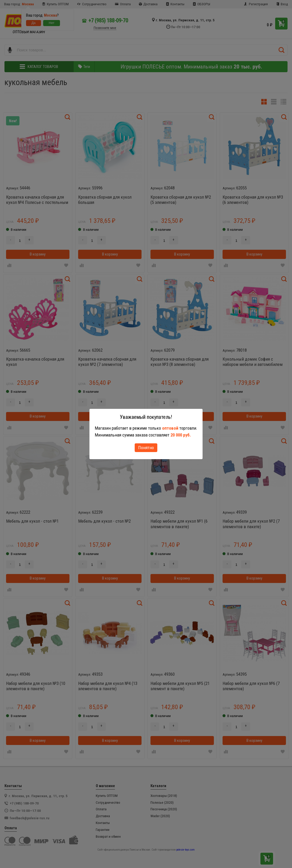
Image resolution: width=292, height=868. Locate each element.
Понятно (146, 448)
